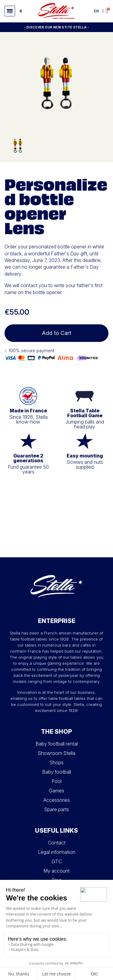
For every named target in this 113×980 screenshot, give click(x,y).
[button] (10, 11)
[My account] (103, 11)
